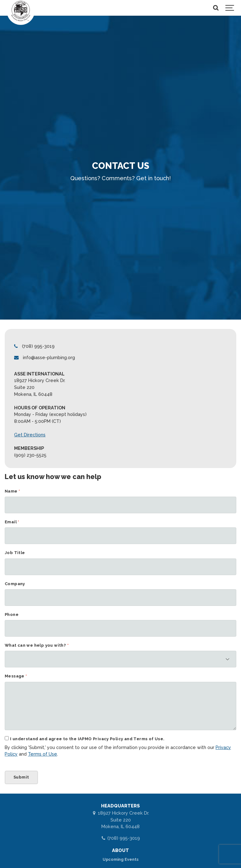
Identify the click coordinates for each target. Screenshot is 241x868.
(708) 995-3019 (120, 838)
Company (15, 584)
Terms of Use (43, 754)
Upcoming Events (121, 859)
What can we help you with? (37, 646)
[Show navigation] (230, 8)
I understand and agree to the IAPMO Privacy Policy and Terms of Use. (87, 739)
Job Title (15, 553)
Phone (12, 615)
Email (12, 522)
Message (16, 676)
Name (12, 491)
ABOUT (120, 850)
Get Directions (30, 435)
